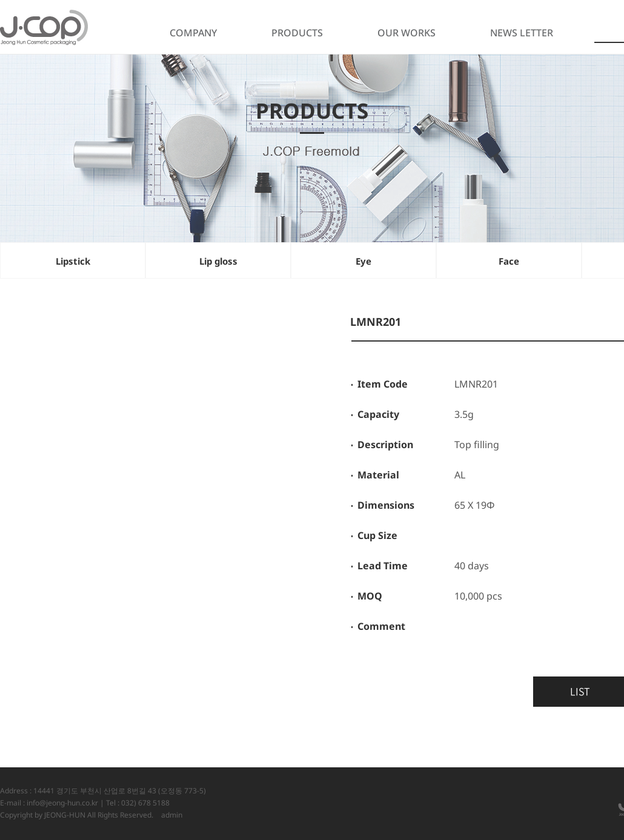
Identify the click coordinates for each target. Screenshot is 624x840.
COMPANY (193, 33)
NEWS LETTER (522, 33)
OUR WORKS (407, 33)
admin (172, 815)
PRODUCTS (297, 33)
